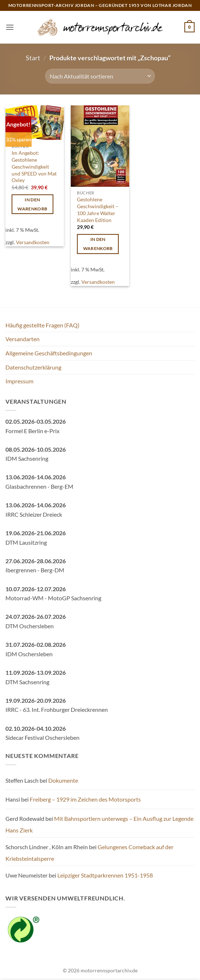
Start (33, 58)
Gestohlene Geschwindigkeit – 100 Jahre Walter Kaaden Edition (98, 209)
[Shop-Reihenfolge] (100, 76)
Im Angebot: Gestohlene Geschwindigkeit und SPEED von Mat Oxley (34, 166)
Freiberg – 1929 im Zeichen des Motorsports (85, 799)
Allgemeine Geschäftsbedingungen (49, 353)
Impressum (19, 381)
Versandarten (23, 339)
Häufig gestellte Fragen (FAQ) (42, 325)
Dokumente (63, 780)
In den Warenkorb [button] (32, 204)
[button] (10, 27)
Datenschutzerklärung (33, 367)
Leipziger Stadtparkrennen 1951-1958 (105, 875)
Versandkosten (33, 242)
